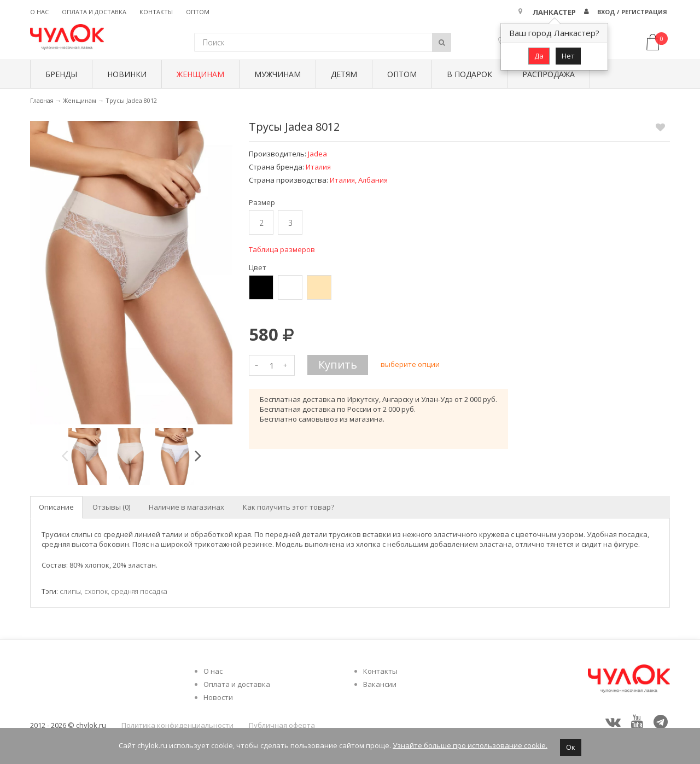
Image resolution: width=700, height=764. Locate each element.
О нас (39, 12)
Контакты (156, 12)
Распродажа (549, 74)
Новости (218, 697)
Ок (571, 747)
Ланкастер (554, 12)
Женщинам (200, 74)
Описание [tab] (56, 507)
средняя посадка (139, 591)
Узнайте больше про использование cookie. (470, 745)
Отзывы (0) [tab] (111, 507)
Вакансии (380, 684)
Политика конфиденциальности (177, 725)
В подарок (469, 74)
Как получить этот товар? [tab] (288, 507)
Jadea (317, 154)
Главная (42, 100)
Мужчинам (278, 74)
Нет (568, 56)
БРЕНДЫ (61, 74)
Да (539, 56)
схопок (96, 591)
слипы (70, 591)
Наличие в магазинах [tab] (186, 507)
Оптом (198, 12)
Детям (344, 74)
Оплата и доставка (94, 12)
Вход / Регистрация (632, 12)
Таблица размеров (282, 249)
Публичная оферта (282, 725)
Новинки (127, 74)
